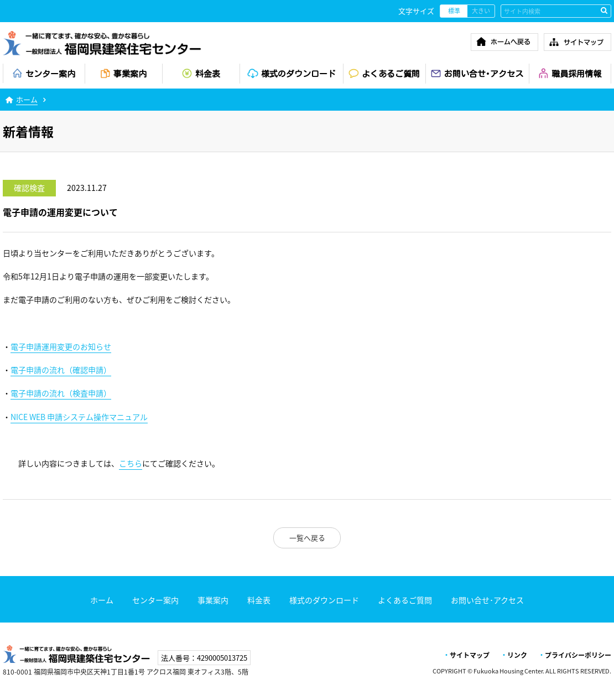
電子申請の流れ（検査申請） (61, 393)
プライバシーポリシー (578, 655)
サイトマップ (470, 655)
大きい (481, 11)
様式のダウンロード (324, 600)
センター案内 (155, 600)
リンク (517, 655)
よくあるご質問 (405, 600)
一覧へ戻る (307, 538)
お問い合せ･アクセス (487, 600)
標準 (454, 11)
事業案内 (213, 600)
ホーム (27, 99)
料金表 (259, 600)
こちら (131, 463)
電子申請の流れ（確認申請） (61, 370)
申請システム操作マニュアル (79, 417)
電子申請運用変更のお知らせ (61, 347)
